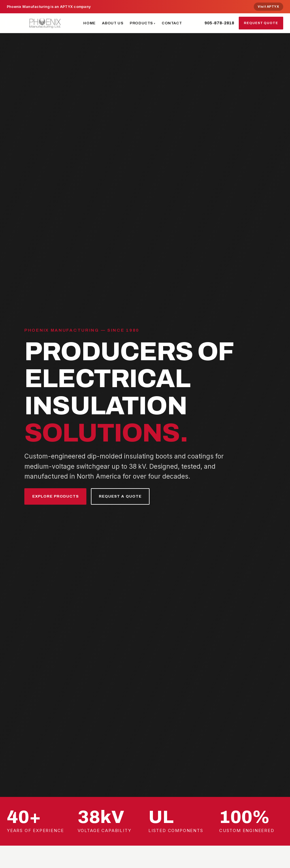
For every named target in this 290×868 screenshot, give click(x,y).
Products (141, 23)
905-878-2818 (219, 23)
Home (89, 23)
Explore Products (59, 496)
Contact (172, 23)
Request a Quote (129, 496)
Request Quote (261, 23)
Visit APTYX (268, 7)
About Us (113, 23)
